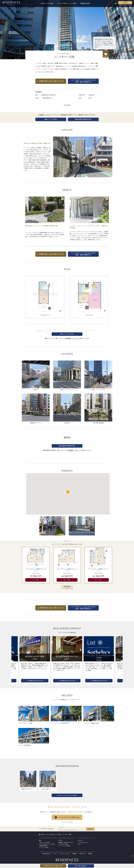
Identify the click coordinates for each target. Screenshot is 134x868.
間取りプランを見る (51, 119)
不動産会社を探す (85, 3)
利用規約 (75, 854)
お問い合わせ (82, 854)
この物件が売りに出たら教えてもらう (51, 81)
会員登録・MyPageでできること (66, 843)
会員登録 (41, 115)
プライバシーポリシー (65, 854)
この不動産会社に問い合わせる (35, 681)
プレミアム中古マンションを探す (67, 3)
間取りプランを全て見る (67, 334)
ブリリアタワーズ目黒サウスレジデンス (36, 570)
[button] (12, 662)
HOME (42, 835)
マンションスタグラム (83, 843)
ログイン (48, 115)
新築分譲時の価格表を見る (83, 119)
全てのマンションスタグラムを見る (67, 795)
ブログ (79, 844)
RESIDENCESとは (46, 854)
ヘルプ (55, 854)
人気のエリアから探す (47, 3)
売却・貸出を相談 (81, 866)
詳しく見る (36, 580)
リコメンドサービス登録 (64, 846)
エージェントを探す (44, 848)
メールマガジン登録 (63, 844)
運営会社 (90, 854)
